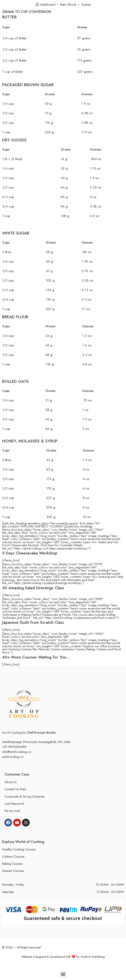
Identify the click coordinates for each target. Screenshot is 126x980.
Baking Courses (12, 864)
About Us (11, 782)
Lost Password (14, 803)
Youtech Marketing (93, 957)
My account (12, 811)
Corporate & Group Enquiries (25, 796)
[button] (63, 974)
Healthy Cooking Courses (19, 849)
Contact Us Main (15, 789)
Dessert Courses (13, 871)
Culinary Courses (13, 856)
